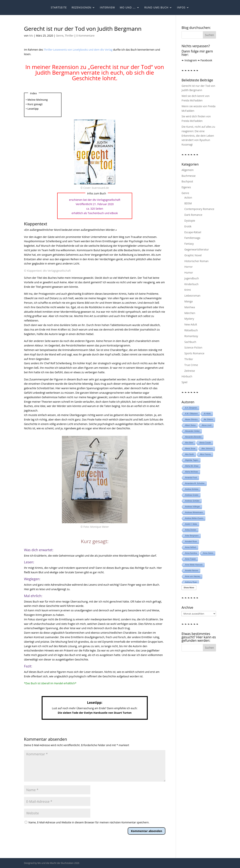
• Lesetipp (32, 109)
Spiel (184, 382)
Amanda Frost (191, 478)
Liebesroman (192, 296)
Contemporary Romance (199, 209)
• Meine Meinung (37, 100)
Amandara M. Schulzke (195, 483)
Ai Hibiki (207, 414)
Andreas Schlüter (192, 501)
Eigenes (186, 187)
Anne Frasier (190, 559)
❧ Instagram (189, 60)
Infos (181, 8)
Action (188, 198)
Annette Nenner (192, 571)
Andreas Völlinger (192, 507)
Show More (189, 588)
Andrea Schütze (192, 489)
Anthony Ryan (191, 582)
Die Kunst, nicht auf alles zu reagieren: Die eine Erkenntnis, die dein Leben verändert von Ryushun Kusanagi (198, 136)
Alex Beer (189, 443)
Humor (189, 272)
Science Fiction (193, 347)
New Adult (191, 324)
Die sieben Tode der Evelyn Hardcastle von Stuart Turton (95, 713)
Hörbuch (187, 376)
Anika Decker (191, 530)
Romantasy (191, 336)
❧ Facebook (205, 60)
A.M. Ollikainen (191, 414)
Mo (31, 36)
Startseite (59, 8)
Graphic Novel (193, 255)
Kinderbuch (191, 284)
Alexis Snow (190, 449)
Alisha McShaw (191, 472)
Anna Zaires (208, 553)
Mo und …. (128, 8)
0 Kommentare (85, 36)
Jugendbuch (192, 278)
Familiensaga (192, 238)
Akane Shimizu (191, 419)
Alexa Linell (207, 425)
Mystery (189, 319)
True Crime (191, 365)
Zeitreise (190, 371)
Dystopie (190, 221)
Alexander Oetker (192, 431)
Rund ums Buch (156, 8)
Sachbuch (190, 342)
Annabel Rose (191, 542)
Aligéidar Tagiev (192, 460)
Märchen (190, 313)
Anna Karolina (191, 553)
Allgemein (187, 170)
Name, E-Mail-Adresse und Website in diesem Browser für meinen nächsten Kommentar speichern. (89, 822)
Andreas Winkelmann (194, 512)
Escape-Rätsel (193, 232)
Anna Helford (190, 547)
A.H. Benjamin (191, 408)
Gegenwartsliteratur (197, 249)
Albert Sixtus (190, 425)
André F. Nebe (191, 524)
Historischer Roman (196, 261)
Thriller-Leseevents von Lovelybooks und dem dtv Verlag (78, 50)
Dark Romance (193, 215)
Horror (188, 267)
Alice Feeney (205, 454)
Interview (108, 8)
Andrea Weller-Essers (194, 518)
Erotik (188, 226)
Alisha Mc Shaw (192, 466)
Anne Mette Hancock (194, 565)
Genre (60, 36)
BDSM (188, 203)
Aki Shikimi (208, 419)
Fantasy (189, 244)
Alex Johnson (207, 449)
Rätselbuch (191, 330)
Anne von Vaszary (193, 576)
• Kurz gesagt (34, 104)
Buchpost (187, 181)
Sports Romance (194, 353)
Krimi (187, 290)
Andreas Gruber (192, 495)
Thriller (69, 36)
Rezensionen (81, 8)
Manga (188, 301)
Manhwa (190, 307)
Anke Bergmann (192, 536)
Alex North (189, 454)
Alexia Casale (205, 443)
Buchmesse (189, 176)
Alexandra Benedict (193, 437)
